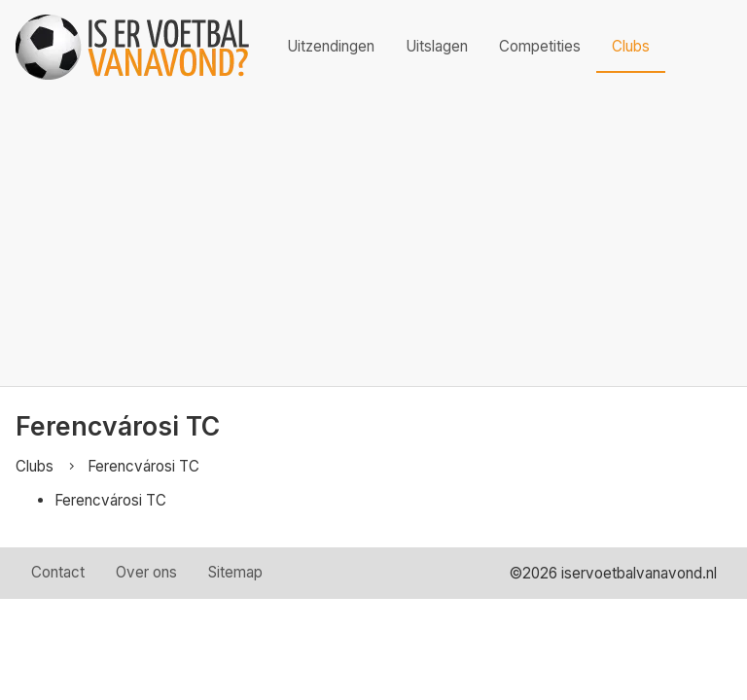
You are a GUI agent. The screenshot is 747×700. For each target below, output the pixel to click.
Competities (540, 46)
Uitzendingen (331, 46)
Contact (58, 572)
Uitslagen (437, 46)
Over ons (146, 572)
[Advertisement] (373, 240)
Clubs (631, 46)
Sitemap (235, 572)
